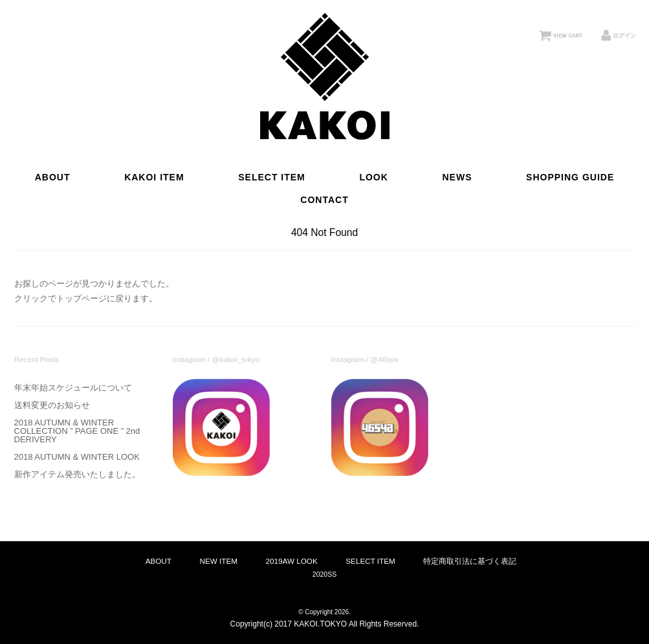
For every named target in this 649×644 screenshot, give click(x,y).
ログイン (624, 36)
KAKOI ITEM (154, 177)
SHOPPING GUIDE (570, 177)
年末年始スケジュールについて (73, 388)
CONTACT (324, 200)
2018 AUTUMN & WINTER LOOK (77, 457)
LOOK (373, 177)
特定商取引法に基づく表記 (470, 561)
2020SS (324, 574)
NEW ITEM (219, 561)
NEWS (457, 177)
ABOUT (53, 177)
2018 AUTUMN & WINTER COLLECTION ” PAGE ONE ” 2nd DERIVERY (77, 431)
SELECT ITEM (272, 177)
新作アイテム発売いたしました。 (77, 474)
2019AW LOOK (292, 561)
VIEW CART (568, 36)
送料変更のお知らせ (52, 405)
